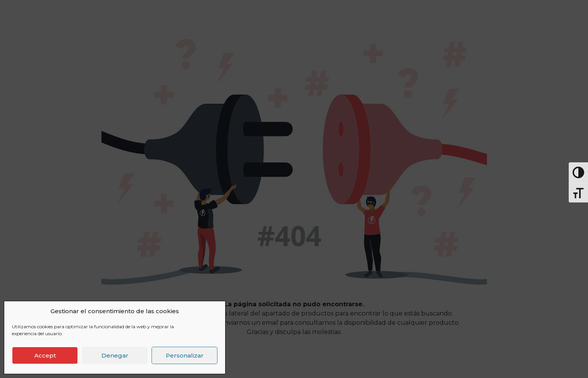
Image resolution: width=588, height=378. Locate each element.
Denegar (115, 355)
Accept (45, 355)
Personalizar (185, 355)
